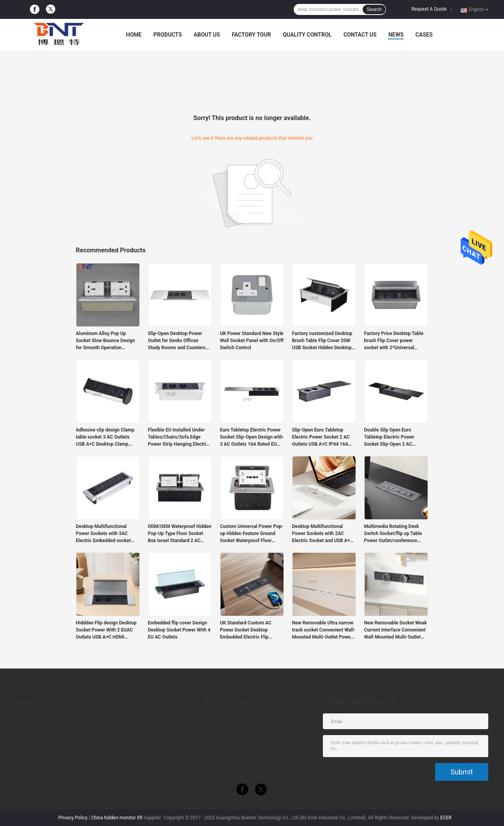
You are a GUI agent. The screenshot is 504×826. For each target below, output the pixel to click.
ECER (446, 818)
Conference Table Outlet (235, 703)
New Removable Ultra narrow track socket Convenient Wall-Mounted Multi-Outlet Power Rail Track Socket (324, 630)
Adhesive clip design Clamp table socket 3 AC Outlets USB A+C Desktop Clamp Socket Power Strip (105, 437)
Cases (424, 35)
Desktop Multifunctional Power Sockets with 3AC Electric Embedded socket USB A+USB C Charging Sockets (104, 534)
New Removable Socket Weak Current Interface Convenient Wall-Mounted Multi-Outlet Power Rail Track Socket (396, 630)
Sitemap (26, 776)
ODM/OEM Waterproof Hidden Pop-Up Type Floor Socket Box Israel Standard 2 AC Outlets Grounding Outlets (180, 534)
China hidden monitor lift (117, 818)
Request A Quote (429, 9)
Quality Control (307, 35)
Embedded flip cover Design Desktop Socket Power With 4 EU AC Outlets (179, 630)
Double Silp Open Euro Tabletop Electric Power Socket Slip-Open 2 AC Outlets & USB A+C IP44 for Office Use (393, 437)
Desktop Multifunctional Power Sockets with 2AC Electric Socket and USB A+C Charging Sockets (323, 534)
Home (134, 35)
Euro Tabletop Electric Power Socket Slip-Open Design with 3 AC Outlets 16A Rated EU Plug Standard (252, 437)
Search (374, 9)
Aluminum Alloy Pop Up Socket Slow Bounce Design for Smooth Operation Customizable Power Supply (106, 341)
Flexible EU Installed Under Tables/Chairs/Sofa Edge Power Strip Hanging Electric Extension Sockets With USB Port (179, 437)
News (396, 35)
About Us (207, 35)
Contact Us (360, 35)
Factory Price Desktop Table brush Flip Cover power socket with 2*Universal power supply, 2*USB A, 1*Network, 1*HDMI (394, 341)
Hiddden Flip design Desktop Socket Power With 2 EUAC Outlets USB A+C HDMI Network (106, 630)
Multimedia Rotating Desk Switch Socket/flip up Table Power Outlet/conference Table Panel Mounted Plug (393, 534)
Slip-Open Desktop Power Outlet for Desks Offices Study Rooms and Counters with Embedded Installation (177, 341)
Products (168, 35)
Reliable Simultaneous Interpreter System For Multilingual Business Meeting (142, 741)
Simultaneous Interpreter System (128, 703)
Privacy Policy (73, 818)
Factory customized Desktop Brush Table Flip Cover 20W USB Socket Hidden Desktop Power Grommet (322, 341)
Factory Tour (252, 35)
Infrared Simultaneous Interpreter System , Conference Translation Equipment (143, 721)
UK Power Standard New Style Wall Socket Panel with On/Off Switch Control (252, 341)
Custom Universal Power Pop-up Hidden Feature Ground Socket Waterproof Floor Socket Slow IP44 (252, 534)
